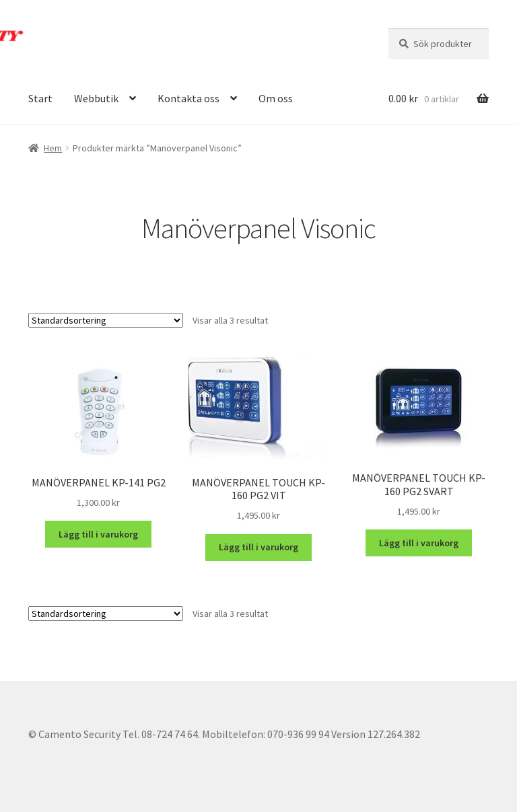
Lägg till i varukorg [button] (98, 534)
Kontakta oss (188, 98)
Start (40, 98)
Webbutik (96, 98)
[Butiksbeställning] (106, 320)
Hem (53, 148)
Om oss (276, 98)
